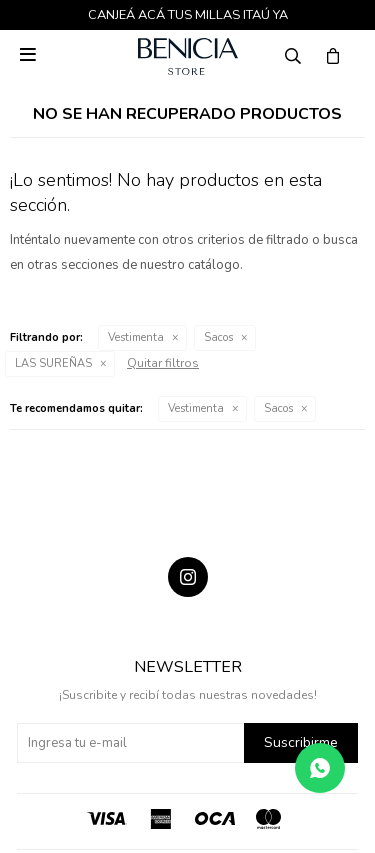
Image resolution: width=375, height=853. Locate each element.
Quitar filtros (163, 363)
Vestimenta (136, 337)
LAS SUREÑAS (53, 363)
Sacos (218, 337)
